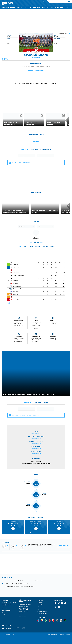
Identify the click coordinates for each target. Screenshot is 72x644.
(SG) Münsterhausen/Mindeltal (19, 275)
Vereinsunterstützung (7, 610)
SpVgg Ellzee (16, 292)
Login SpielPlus (23, 616)
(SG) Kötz (15, 278)
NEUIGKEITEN (20, 7)
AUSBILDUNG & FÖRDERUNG (49, 7)
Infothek (58, 2)
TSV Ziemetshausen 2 (17, 289)
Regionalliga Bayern (41, 609)
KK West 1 (56, 37)
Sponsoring (4, 608)
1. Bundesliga (40, 603)
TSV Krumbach (16, 294)
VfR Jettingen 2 (16, 283)
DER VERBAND (61, 7)
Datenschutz (62, 634)
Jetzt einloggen (65, 2)
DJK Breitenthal (16, 270)
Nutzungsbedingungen (53, 634)
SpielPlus (53, 2)
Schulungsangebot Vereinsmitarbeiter (24, 609)
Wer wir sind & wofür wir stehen (9, 603)
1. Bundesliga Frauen (42, 611)
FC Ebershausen (16, 267)
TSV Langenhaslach (17, 297)
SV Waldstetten (16, 281)
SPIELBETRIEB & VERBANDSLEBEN (33, 7)
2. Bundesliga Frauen (42, 613)
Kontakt (3, 614)
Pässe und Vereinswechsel (25, 604)
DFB (6, 634)
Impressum (68, 634)
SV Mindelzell (16, 265)
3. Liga (38, 607)
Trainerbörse (22, 614)
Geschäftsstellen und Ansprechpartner (7, 605)
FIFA (13, 634)
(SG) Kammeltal (16, 300)
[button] (3, 59)
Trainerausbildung (23, 606)
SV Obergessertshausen (17, 286)
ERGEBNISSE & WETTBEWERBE (8, 7)
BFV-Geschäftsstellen (24, 612)
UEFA (9, 634)
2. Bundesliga (40, 605)
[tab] (25, 150)
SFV (2, 634)
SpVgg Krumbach (16, 273)
